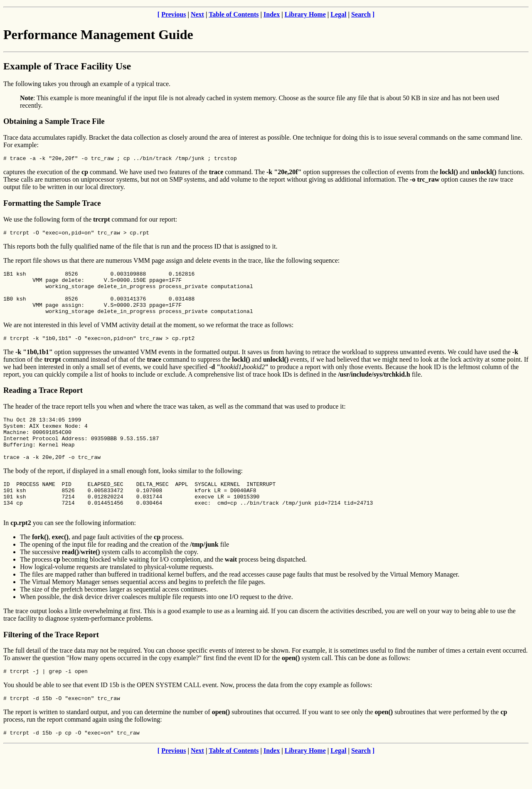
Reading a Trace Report (43, 403)
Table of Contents (234, 14)
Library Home (305, 14)
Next (197, 14)
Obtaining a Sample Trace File (54, 121)
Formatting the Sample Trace (52, 204)
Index (272, 14)
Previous (174, 14)
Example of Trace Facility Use (67, 66)
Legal (338, 14)
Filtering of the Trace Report (51, 662)
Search (361, 14)
